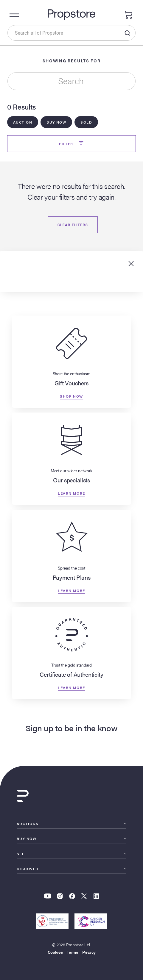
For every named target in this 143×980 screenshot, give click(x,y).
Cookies (55, 952)
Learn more (71, 493)
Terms (72, 952)
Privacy (89, 952)
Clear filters (73, 225)
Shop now (71, 396)
